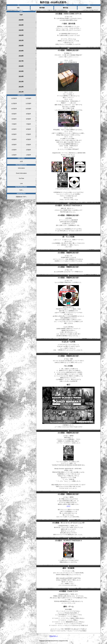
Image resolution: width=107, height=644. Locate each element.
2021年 (21, 40)
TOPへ (21, 190)
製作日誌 (66, 8)
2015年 (21, 71)
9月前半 (14, 114)
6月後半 (28, 129)
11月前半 (14, 104)
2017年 (21, 61)
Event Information (21, 173)
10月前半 (14, 109)
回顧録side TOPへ (21, 197)
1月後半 (28, 155)
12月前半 (14, 98)
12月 (21, 161)
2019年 (21, 51)
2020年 (21, 46)
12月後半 (28, 98)
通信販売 (89, 8)
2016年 (21, 66)
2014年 (21, 76)
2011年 (21, 92)
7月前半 (14, 124)
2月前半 (14, 150)
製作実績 (42, 8)
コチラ (68, 506)
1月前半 (14, 155)
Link (21, 183)
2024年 (21, 25)
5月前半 (14, 134)
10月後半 (28, 109)
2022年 (21, 35)
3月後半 (28, 145)
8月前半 (14, 119)
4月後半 (28, 139)
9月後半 (28, 114)
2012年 (21, 87)
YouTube (21, 178)
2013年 (21, 82)
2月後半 (28, 150)
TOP (21, 15)
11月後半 (28, 104)
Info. (18, 8)
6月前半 (14, 129)
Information (21, 168)
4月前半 (14, 139)
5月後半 (28, 134)
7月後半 (28, 124)
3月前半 (14, 145)
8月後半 (28, 119)
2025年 (21, 20)
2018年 (21, 56)
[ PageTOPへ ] (53, 636)
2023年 (21, 30)
